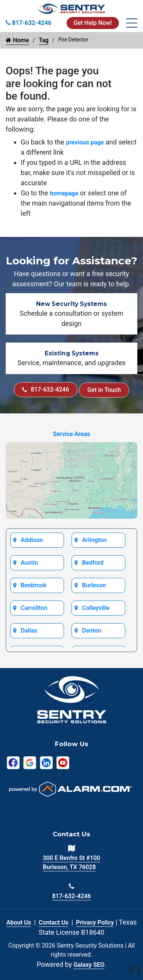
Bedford (93, 563)
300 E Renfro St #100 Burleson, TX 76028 (71, 862)
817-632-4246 (46, 389)
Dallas (29, 631)
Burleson (94, 585)
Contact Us (54, 922)
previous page (85, 142)
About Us (19, 922)
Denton (92, 631)
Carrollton (34, 608)
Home (17, 40)
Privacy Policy (95, 922)
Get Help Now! (93, 23)
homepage (64, 193)
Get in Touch (104, 390)
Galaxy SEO (89, 965)
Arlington (94, 540)
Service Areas (71, 434)
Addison (32, 540)
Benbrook (34, 585)
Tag (44, 40)
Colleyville (96, 608)
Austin (29, 563)
